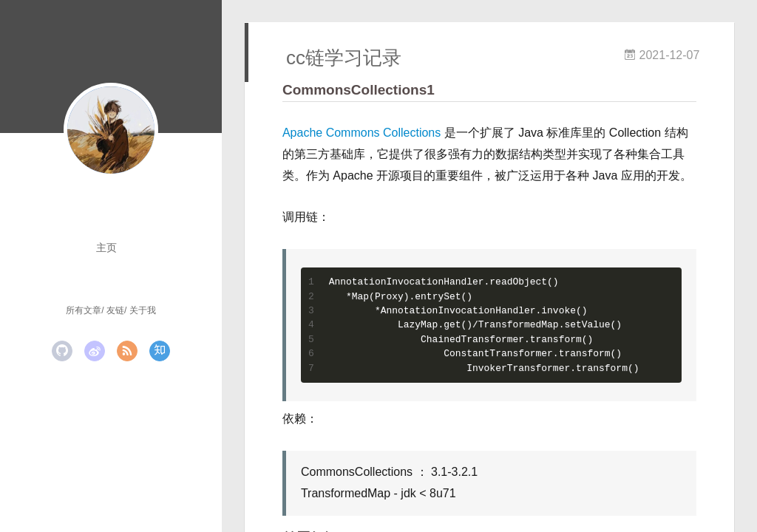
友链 (115, 310)
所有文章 (84, 310)
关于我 (143, 310)
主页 (106, 248)
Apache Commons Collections (361, 133)
